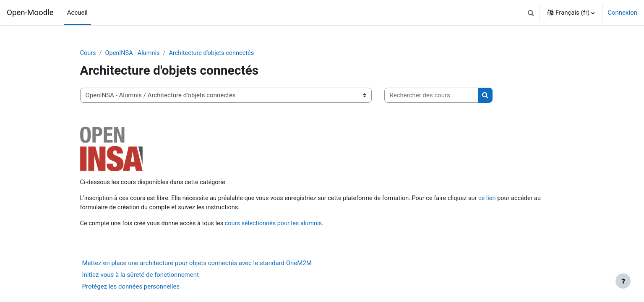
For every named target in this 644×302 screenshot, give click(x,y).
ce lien (502, 199)
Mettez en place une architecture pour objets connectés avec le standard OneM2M (197, 265)
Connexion (622, 13)
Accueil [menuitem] (77, 13)
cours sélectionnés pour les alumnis (280, 225)
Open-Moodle (30, 13)
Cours (88, 53)
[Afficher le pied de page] (623, 281)
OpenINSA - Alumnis (134, 53)
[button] (531, 13)
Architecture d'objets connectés (216, 53)
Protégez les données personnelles (131, 289)
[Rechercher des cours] (432, 96)
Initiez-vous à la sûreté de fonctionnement (141, 277)
